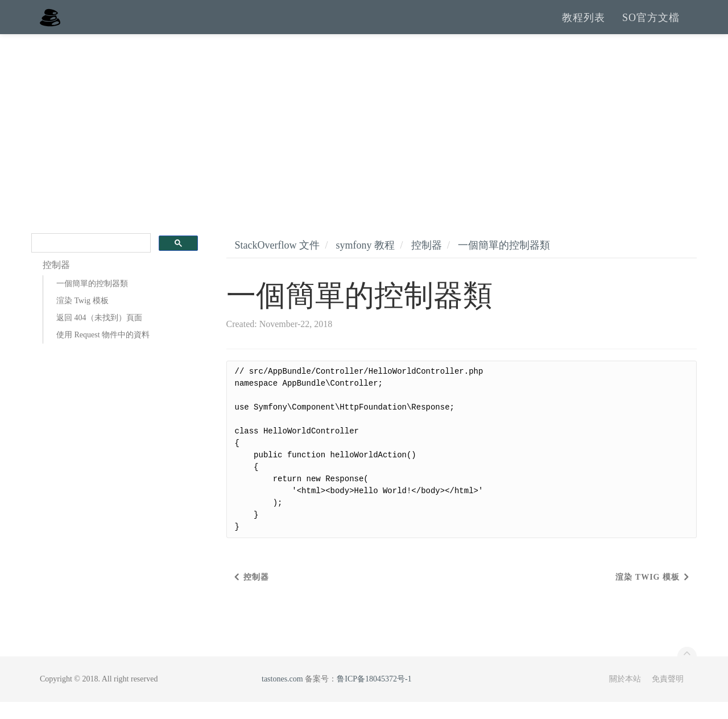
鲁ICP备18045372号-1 (374, 696)
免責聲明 (668, 696)
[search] (90, 260)
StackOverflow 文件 (277, 262)
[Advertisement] (364, 137)
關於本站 (625, 696)
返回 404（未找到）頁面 (99, 335)
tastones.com (282, 696)
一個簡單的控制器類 (92, 301)
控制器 (427, 262)
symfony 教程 (365, 262)
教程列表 (584, 26)
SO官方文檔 (651, 26)
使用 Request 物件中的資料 (103, 352)
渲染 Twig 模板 (82, 318)
